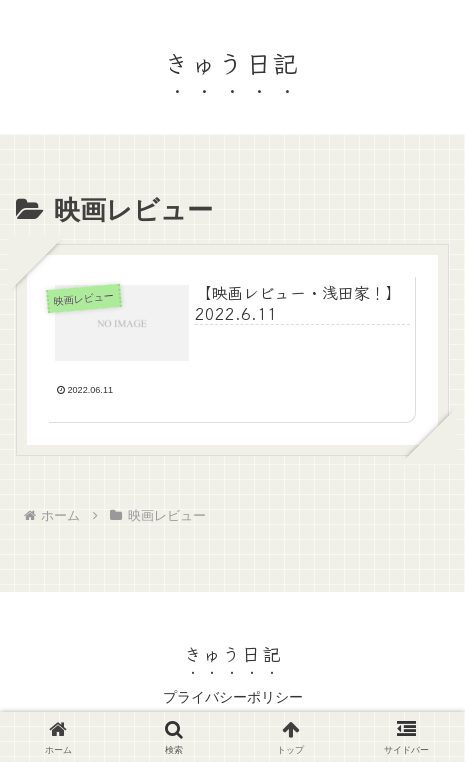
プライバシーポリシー (233, 697)
